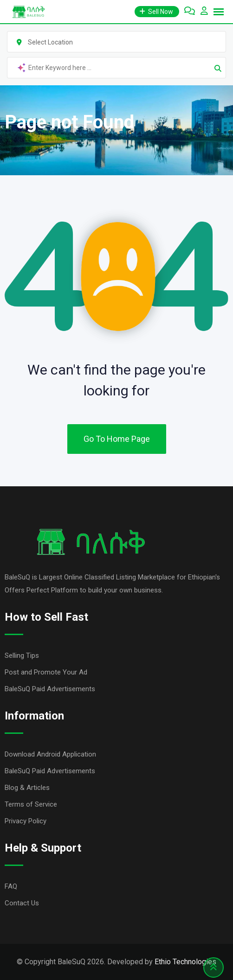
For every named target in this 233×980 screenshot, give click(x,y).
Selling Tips (22, 655)
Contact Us (22, 903)
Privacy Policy (26, 821)
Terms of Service (31, 804)
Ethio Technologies (185, 962)
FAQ (11, 886)
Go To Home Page (117, 439)
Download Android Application (50, 754)
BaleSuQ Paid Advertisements (50, 689)
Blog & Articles (27, 788)
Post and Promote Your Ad (46, 672)
